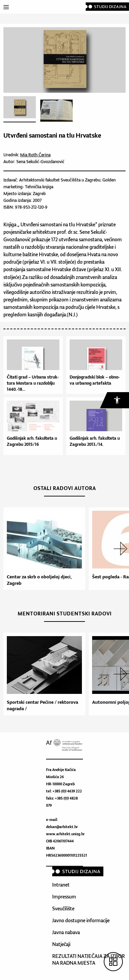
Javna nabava (66, 932)
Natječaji (61, 944)
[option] (43, 549)
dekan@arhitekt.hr (62, 827)
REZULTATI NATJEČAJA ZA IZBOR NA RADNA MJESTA (89, 959)
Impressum (64, 897)
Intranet (61, 885)
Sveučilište (63, 908)
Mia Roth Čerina (35, 155)
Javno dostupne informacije (81, 920)
